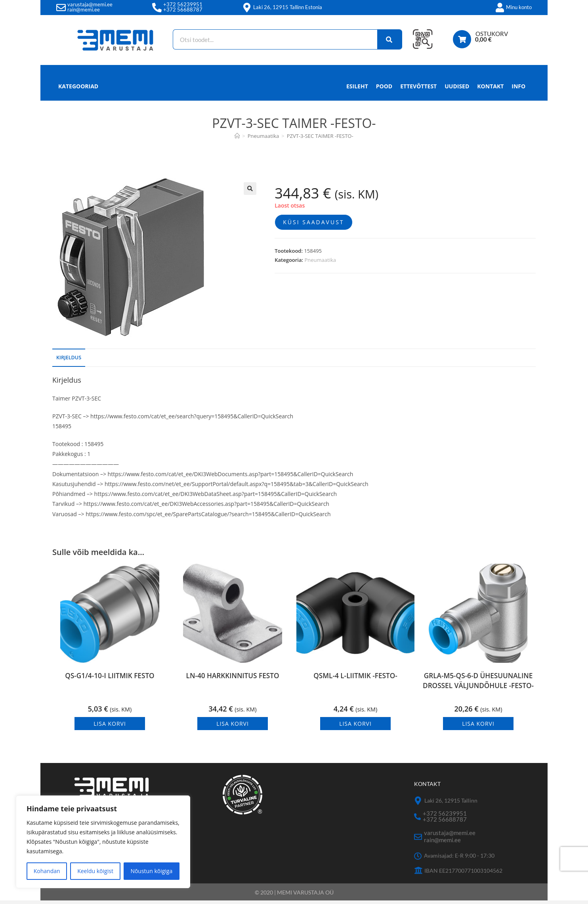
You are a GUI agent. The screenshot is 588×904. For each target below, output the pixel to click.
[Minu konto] (500, 8)
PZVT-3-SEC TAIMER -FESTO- (320, 136)
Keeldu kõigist (95, 871)
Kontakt (490, 86)
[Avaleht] (237, 136)
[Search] (386, 39)
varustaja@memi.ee (90, 4)
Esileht (357, 86)
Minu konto (519, 7)
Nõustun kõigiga (151, 871)
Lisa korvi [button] (110, 727)
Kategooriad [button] (78, 86)
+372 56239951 (183, 4)
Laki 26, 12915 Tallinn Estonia (288, 7)
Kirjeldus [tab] (69, 358)
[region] (103, 842)
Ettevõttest (418, 86)
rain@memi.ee (84, 10)
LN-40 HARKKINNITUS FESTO (232, 680)
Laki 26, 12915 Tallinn (451, 804)
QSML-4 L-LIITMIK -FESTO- (355, 680)
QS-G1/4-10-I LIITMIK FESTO (110, 680)
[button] (250, 189)
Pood (384, 86)
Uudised (457, 86)
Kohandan (47, 871)
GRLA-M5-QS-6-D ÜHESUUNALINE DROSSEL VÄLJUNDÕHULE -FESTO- (478, 688)
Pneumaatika (320, 260)
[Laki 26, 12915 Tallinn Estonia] (247, 8)
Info (518, 88)
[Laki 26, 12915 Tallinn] (418, 804)
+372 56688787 (183, 10)
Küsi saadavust (313, 222)
